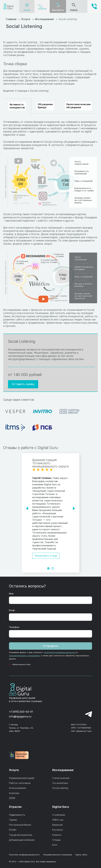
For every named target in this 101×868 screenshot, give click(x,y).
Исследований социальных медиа (70, 42)
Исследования (45, 19)
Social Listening (60, 788)
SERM (12, 798)
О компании (59, 815)
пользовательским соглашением (24, 656)
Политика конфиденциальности (24, 855)
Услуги (42, 9)
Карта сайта (81, 855)
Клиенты (57, 835)
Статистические (61, 778)
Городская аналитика (21, 835)
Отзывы (56, 840)
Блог (55, 845)
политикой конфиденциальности (60, 652)
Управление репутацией (22, 778)
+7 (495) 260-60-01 (21, 712)
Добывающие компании (22, 840)
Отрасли (15, 807)
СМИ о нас (58, 820)
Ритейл (13, 830)
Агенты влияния (17, 788)
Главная (12, 19)
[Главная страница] (8, 6)
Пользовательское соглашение (58, 855)
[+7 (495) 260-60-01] (94, 8)
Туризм (13, 820)
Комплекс (14, 793)
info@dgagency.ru (20, 717)
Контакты (57, 830)
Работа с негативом (20, 783)
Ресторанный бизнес (20, 825)
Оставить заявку (23, 384)
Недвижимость (17, 815)
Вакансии (57, 825)
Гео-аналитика (60, 783)
